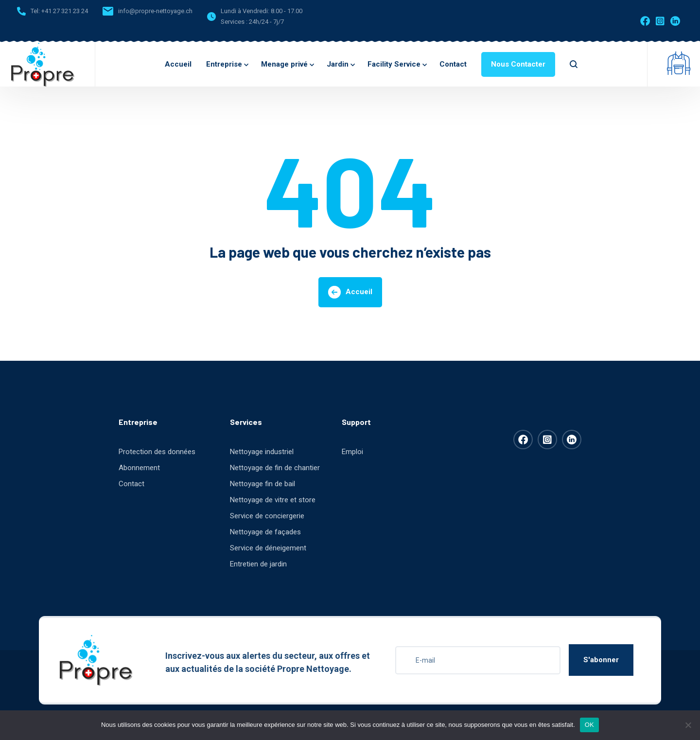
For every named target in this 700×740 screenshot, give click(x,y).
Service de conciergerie (267, 516)
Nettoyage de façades (265, 532)
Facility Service (396, 64)
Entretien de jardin (258, 564)
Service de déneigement (268, 548)
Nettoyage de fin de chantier (275, 468)
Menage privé (287, 64)
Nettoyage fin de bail (262, 484)
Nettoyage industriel (262, 452)
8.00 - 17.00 (287, 11)
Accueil (178, 64)
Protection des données (157, 452)
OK (589, 725)
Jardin (340, 64)
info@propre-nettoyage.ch (155, 11)
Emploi (352, 452)
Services (246, 422)
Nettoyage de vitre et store (273, 500)
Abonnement (139, 468)
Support (356, 422)
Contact (453, 64)
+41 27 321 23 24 (65, 11)
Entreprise (226, 64)
